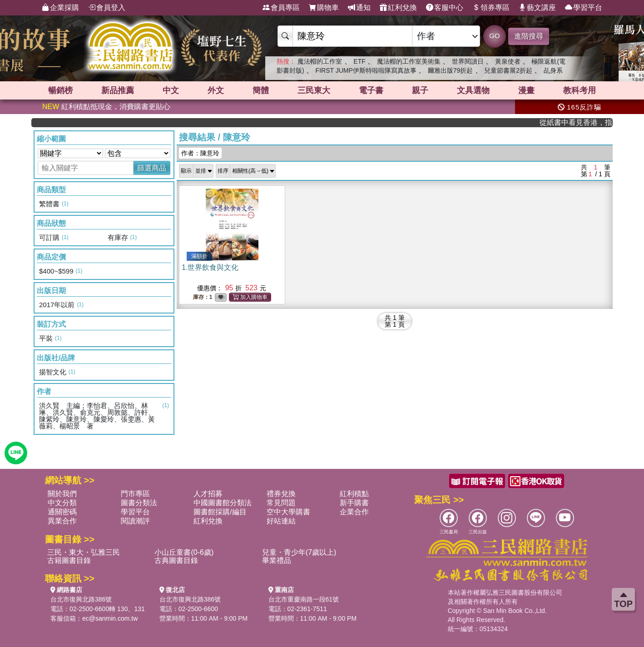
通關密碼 (62, 512)
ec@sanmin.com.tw (110, 618)
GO (494, 36)
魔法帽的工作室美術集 (409, 61)
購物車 (324, 8)
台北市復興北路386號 (81, 599)
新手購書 (354, 503)
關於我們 (62, 494)
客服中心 (445, 8)
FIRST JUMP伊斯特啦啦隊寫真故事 (366, 70)
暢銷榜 (60, 90)
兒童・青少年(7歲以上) (299, 552)
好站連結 (281, 521)
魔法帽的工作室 (320, 61)
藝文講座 (537, 8)
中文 (171, 90)
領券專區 (491, 8)
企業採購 (60, 8)
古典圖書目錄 (176, 560)
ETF (359, 61)
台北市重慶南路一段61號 (304, 599)
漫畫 (526, 90)
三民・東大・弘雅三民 (84, 552)
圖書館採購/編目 (220, 512)
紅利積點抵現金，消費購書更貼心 (106, 107)
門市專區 (135, 494)
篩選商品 (152, 168)
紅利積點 (354, 494)
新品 (118, 90)
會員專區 (281, 8)
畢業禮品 (277, 560)
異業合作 (62, 521)
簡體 (261, 90)
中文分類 (62, 503)
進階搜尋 (529, 36)
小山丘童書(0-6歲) (184, 552)
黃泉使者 (508, 61)
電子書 (371, 90)
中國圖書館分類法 (223, 503)
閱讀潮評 (135, 521)
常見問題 (281, 503)
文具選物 (473, 90)
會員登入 (107, 8)
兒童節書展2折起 (508, 70)
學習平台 (584, 8)
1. (210, 267)
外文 (216, 90)
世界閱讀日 (468, 61)
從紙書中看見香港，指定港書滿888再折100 (584, 122)
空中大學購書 (288, 512)
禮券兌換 (281, 494)
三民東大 (314, 90)
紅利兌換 (398, 8)
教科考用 (580, 90)
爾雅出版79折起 (451, 70)
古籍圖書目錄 (69, 560)
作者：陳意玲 (200, 153)
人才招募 (208, 494)
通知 (359, 8)
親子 (420, 90)
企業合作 (354, 512)
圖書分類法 (139, 503)
